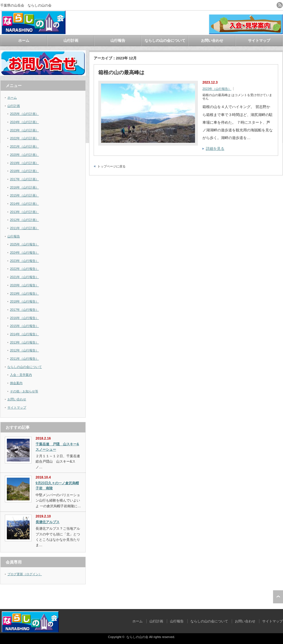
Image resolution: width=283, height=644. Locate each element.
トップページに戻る (111, 166)
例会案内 (16, 383)
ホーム (24, 41)
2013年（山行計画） (24, 212)
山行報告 (118, 41)
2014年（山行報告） (24, 334)
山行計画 (71, 41)
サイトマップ (259, 41)
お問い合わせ (212, 41)
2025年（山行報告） (24, 244)
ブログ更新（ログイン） (25, 574)
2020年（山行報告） (24, 285)
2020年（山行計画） (24, 155)
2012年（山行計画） (24, 220)
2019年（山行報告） (24, 293)
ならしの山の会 (137, 637)
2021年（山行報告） (24, 277)
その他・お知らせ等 (24, 391)
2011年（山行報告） (24, 359)
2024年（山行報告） (24, 252)
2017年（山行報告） (24, 310)
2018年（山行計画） (24, 171)
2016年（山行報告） (24, 318)
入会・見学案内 (21, 375)
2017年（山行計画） (24, 179)
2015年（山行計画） (24, 195)
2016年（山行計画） (24, 187)
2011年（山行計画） (24, 228)
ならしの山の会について (165, 41)
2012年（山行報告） (24, 350)
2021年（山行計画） (24, 146)
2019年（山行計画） (24, 163)
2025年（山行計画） (24, 114)
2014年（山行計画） (24, 204)
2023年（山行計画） (24, 130)
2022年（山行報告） (24, 269)
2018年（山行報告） (24, 301)
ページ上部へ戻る (278, 597)
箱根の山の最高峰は (121, 73)
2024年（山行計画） (24, 122)
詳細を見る (215, 149)
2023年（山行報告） (217, 89)
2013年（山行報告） (24, 342)
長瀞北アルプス (48, 522)
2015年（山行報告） (24, 326)
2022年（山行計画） (24, 138)
